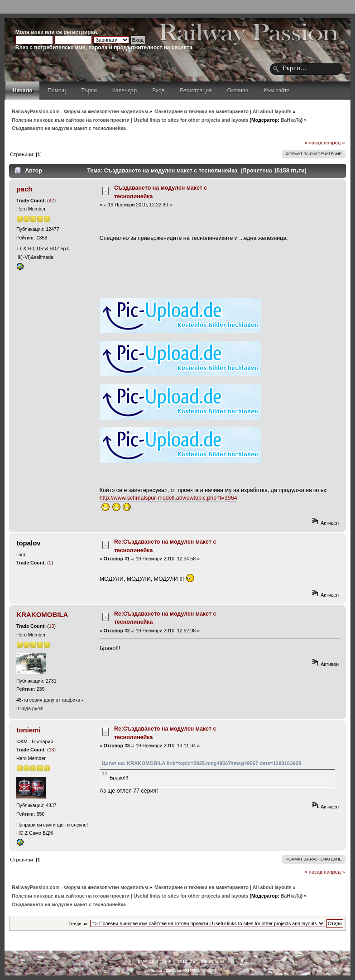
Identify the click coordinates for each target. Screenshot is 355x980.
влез (37, 32)
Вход (158, 91)
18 (52, 750)
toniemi (28, 730)
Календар (125, 91)
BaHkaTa (291, 120)
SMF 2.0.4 (148, 961)
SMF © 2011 (175, 961)
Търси (89, 91)
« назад (313, 143)
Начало (22, 91)
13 (52, 626)
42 (52, 201)
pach (24, 189)
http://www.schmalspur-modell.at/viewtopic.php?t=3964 (168, 498)
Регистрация (196, 91)
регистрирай (80, 32)
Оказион (237, 91)
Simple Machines (207, 961)
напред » (334, 143)
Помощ (57, 91)
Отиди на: (79, 924)
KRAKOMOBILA (42, 614)
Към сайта (277, 91)
